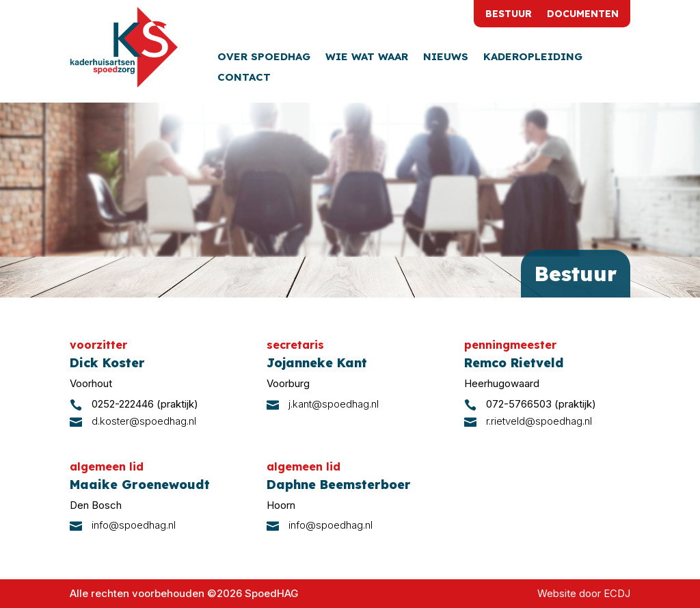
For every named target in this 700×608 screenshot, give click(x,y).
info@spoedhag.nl (134, 525)
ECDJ (617, 593)
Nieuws (446, 57)
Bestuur (509, 14)
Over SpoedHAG (264, 57)
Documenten (583, 14)
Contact (244, 78)
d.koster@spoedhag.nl (144, 421)
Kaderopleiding (533, 57)
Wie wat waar (367, 57)
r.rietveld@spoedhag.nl (539, 421)
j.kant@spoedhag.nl (334, 404)
